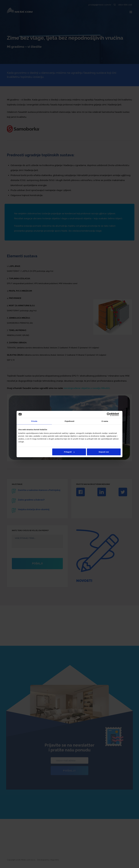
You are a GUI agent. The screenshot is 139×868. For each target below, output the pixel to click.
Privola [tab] (34, 421)
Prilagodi (69, 452)
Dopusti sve (104, 452)
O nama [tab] (105, 421)
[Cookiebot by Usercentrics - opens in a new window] (110, 414)
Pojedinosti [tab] (69, 421)
